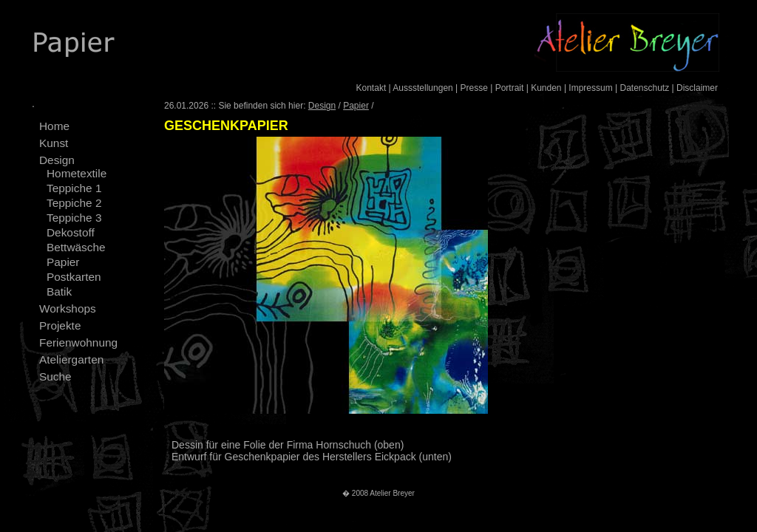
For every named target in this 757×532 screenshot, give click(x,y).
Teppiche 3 (74, 218)
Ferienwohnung (78, 342)
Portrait (510, 88)
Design (57, 160)
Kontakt (371, 88)
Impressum (590, 88)
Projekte (60, 325)
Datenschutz (644, 88)
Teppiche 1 (74, 188)
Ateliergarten (71, 359)
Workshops (68, 308)
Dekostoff (71, 232)
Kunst (54, 143)
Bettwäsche (76, 247)
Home (54, 126)
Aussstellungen (422, 88)
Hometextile (77, 173)
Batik (59, 291)
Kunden (546, 88)
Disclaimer (697, 88)
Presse (474, 88)
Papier (63, 262)
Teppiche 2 (74, 203)
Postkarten (74, 277)
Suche (55, 376)
